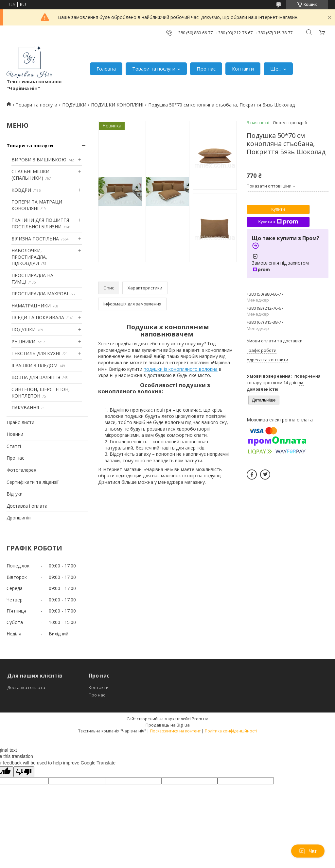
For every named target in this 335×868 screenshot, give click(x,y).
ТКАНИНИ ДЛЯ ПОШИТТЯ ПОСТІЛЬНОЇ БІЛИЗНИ (40, 223)
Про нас (206, 69)
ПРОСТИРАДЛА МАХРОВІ (40, 294)
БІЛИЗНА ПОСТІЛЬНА (35, 239)
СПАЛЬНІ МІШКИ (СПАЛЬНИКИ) (30, 175)
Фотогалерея (21, 470)
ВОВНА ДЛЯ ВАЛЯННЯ (36, 377)
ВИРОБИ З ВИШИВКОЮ (39, 160)
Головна (106, 69)
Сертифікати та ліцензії (33, 482)
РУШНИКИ (23, 342)
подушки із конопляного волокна (181, 369)
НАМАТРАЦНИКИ (31, 306)
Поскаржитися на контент (175, 731)
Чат (308, 851)
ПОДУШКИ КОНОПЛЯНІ (117, 105)
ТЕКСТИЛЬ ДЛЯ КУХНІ (36, 353)
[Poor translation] (24, 772)
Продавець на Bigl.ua (168, 725)
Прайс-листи (20, 422)
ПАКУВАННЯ (25, 408)
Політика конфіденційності (231, 731)
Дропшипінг (19, 518)
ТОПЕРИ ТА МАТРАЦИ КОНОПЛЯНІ (37, 205)
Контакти (243, 69)
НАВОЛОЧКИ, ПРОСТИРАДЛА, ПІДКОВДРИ (29, 257)
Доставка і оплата (27, 506)
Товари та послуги (154, 69)
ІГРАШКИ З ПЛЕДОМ (35, 365)
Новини (15, 434)
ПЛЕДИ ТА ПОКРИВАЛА (38, 317)
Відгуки (15, 494)
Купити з (278, 222)
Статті (14, 446)
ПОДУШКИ (74, 105)
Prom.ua (200, 719)
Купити (278, 209)
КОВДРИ (21, 190)
